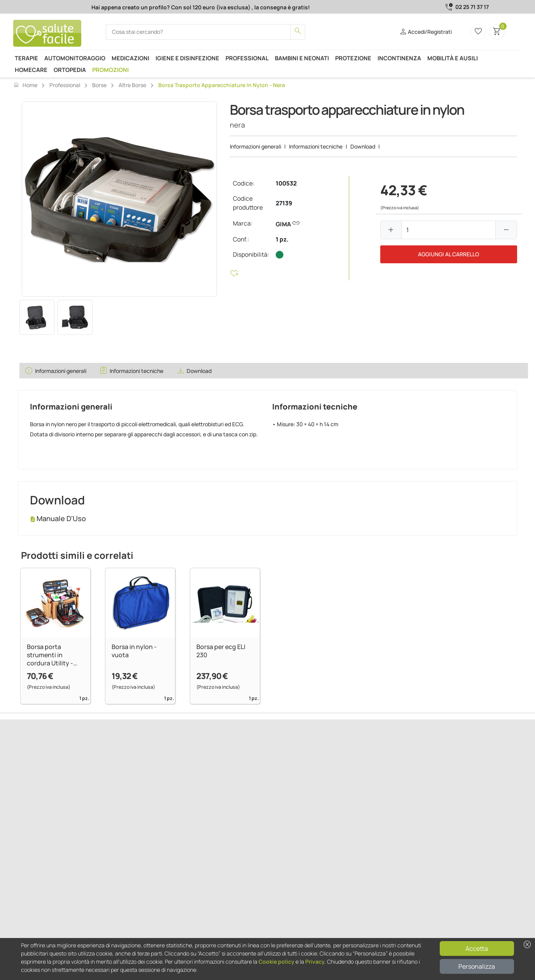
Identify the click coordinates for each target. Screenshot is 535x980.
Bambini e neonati (302, 58)
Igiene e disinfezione (187, 58)
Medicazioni (130, 58)
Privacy (315, 962)
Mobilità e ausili (453, 58)
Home (25, 85)
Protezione (353, 58)
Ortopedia (70, 70)
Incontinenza (399, 58)
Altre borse (132, 85)
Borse (99, 85)
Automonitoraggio (75, 58)
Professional (247, 58)
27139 (284, 203)
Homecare (31, 70)
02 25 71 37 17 (472, 7)
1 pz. (282, 239)
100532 (286, 183)
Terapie (26, 58)
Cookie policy (276, 962)
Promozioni (110, 70)
